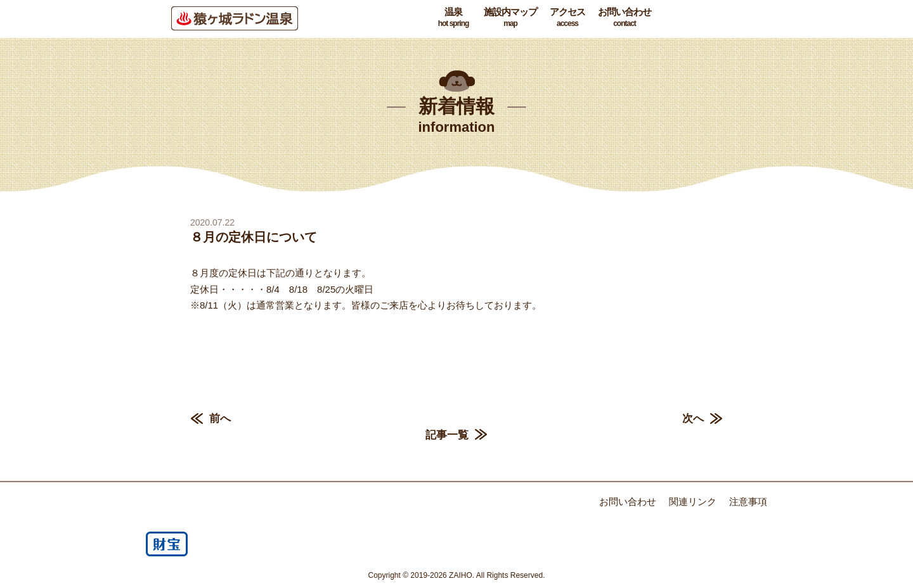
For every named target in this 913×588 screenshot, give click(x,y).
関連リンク (693, 502)
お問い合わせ (625, 18)
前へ (220, 419)
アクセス (567, 18)
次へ (693, 419)
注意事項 (748, 502)
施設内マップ (510, 18)
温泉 (453, 18)
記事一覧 (447, 435)
